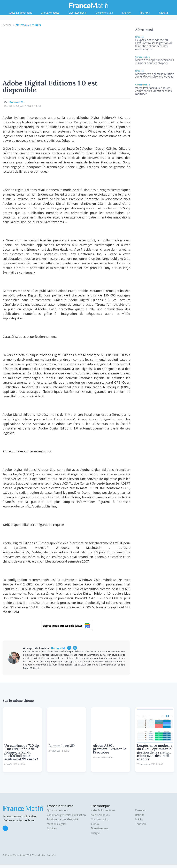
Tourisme (141, 824)
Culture (95, 824)
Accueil (7, 25)
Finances (145, 13)
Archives (52, 828)
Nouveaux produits (28, 25)
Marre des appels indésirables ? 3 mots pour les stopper (155, 62)
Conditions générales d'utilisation (66, 815)
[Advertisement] (66, 52)
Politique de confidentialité (63, 819)
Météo (139, 819)
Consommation (104, 13)
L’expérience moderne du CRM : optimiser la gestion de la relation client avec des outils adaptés (154, 45)
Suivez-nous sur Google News (66, 626)
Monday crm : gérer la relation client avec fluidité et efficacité (155, 75)
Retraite (163, 13)
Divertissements (78, 13)
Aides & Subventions (21, 13)
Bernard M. (17, 102)
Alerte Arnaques (50, 13)
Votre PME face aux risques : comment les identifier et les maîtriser (153, 91)
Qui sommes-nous (58, 810)
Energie (126, 13)
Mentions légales (57, 824)
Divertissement (100, 828)
